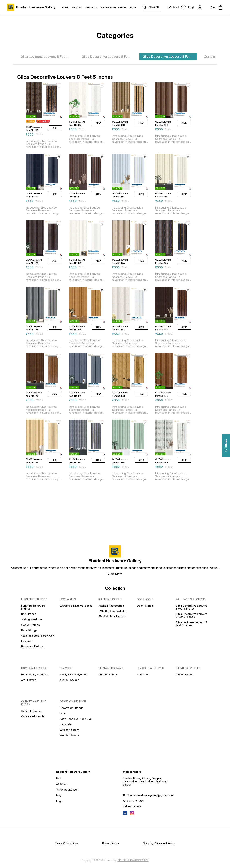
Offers (226, 445)
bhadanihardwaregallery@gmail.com (150, 795)
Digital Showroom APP (133, 860)
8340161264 (135, 801)
